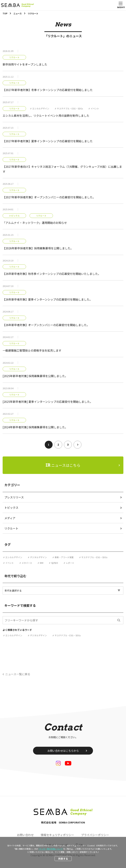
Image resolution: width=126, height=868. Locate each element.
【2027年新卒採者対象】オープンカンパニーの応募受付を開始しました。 (49, 197)
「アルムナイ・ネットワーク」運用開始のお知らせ (35, 223)
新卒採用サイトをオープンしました (25, 64)
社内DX (55, 563)
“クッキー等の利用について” (51, 849)
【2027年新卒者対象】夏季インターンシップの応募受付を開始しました (48, 141)
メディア (10, 518)
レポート (70, 563)
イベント (95, 108)
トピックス (14, 216)
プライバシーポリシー (95, 835)
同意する (63, 859)
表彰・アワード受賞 (64, 557)
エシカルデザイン (41, 108)
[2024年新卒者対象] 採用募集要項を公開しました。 (35, 427)
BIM (42, 563)
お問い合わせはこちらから (63, 751)
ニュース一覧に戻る (18, 674)
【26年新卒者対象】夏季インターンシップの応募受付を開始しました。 (47, 299)
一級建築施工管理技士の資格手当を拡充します (32, 350)
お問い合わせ (25, 835)
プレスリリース (14, 497)
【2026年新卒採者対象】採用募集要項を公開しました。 (38, 248)
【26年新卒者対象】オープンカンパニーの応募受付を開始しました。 (46, 325)
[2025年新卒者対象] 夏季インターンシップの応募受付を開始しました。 (48, 402)
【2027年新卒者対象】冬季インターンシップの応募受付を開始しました (48, 90)
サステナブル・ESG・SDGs (70, 108)
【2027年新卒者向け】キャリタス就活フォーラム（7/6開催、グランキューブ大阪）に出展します (62, 169)
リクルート (14, 57)
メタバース (27, 563)
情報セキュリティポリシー (57, 835)
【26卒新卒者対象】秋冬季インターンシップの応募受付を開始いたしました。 (52, 274)
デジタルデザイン (38, 557)
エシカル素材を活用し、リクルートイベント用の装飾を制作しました (46, 116)
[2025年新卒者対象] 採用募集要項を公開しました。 (35, 376)
